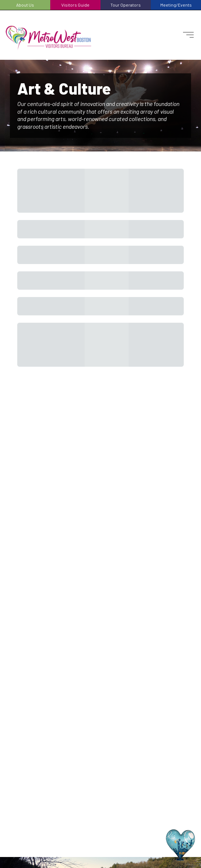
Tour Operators (126, 5)
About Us (25, 5)
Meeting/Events (176, 5)
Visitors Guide (75, 5)
